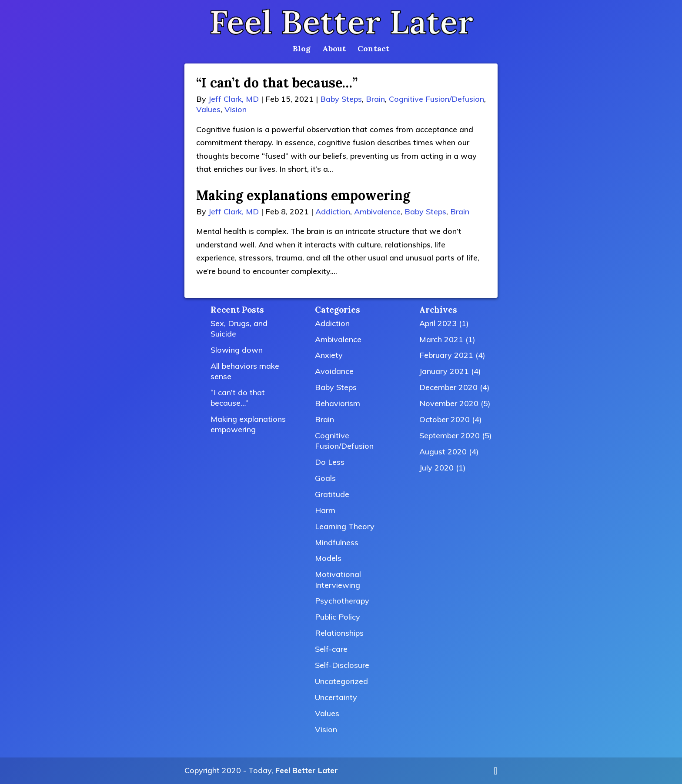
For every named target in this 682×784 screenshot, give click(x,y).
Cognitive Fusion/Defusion (436, 99)
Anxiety (329, 355)
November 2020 (449, 403)
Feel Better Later (307, 770)
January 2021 (444, 371)
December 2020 (448, 387)
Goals (325, 478)
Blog (302, 50)
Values (208, 109)
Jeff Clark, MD (234, 99)
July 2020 (436, 468)
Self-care (331, 649)
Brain (375, 99)
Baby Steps (341, 99)
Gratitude (332, 494)
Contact (373, 50)
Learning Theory (345, 526)
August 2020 (443, 452)
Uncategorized (341, 681)
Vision (236, 109)
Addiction (333, 212)
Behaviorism (338, 403)
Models (328, 558)
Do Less (330, 462)
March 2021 (441, 339)
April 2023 (438, 323)
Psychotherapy (342, 601)
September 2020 (450, 435)
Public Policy (338, 617)
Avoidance (334, 371)
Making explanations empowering (303, 195)
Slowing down (237, 350)
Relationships (339, 633)
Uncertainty (336, 697)
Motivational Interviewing (338, 579)
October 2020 (445, 419)
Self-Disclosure (342, 665)
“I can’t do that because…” (277, 83)
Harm (325, 510)
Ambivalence (377, 212)
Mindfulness (337, 542)
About (334, 50)
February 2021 (446, 355)
